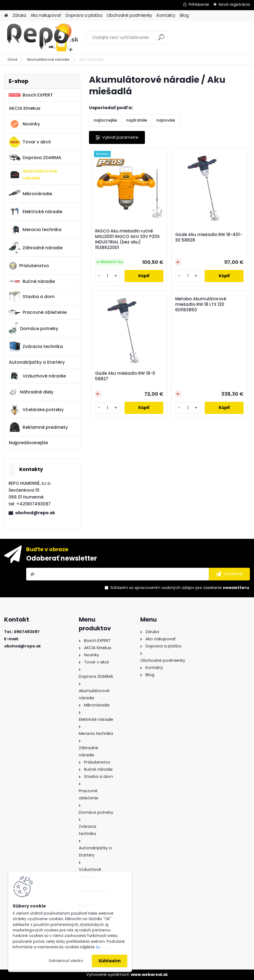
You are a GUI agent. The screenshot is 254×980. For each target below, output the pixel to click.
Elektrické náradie (36, 211)
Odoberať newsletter (62, 558)
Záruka (19, 15)
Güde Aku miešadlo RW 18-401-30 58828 (209, 237)
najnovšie (166, 120)
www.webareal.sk (149, 974)
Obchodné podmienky (129, 15)
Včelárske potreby (36, 409)
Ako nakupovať (46, 15)
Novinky (24, 124)
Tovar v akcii (30, 142)
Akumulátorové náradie (48, 59)
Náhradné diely (31, 392)
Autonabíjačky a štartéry (37, 362)
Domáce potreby (33, 328)
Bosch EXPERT (31, 95)
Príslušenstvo (29, 266)
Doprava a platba (84, 15)
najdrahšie (137, 120)
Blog (184, 15)
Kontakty (166, 15)
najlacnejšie (105, 120)
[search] (161, 39)
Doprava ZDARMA (35, 158)
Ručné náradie (32, 281)
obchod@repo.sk (35, 513)
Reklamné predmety (38, 427)
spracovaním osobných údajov (165, 588)
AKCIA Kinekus (25, 108)
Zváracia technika (36, 347)
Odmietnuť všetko (66, 961)
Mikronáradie (30, 194)
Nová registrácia (234, 4)
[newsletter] (229, 574)
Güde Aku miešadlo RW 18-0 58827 (125, 376)
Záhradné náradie (36, 248)
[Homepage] (6, 16)
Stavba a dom (32, 297)
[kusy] (108, 276)
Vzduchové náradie (37, 376)
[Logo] (42, 38)
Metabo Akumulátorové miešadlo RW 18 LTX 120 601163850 (201, 304)
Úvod (12, 59)
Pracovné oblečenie (38, 312)
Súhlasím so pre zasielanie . (180, 588)
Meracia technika (35, 230)
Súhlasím (110, 961)
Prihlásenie (199, 4)
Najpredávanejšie (28, 443)
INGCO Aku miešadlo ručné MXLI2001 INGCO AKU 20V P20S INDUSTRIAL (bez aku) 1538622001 (127, 239)
